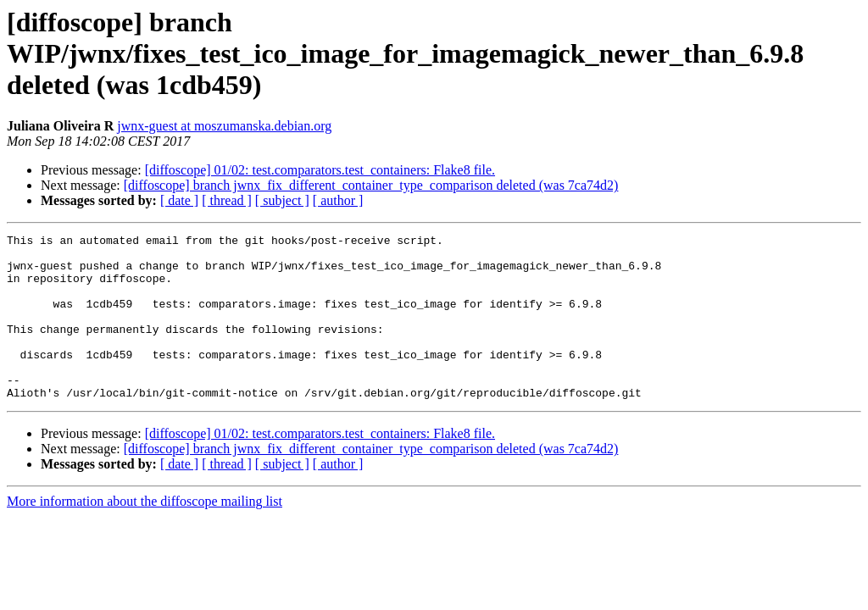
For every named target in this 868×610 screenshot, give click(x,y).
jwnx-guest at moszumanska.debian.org (224, 126)
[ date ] (179, 200)
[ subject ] (282, 200)
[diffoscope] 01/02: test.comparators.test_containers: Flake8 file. (320, 170)
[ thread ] (227, 200)
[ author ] (338, 200)
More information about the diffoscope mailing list (145, 534)
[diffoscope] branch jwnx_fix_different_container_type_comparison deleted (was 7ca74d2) (371, 185)
